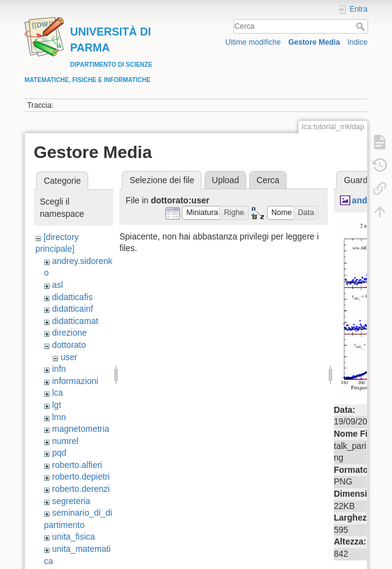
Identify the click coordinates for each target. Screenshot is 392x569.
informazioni (75, 381)
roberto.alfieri (77, 465)
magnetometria (81, 429)
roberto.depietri (81, 477)
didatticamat (75, 321)
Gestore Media (314, 42)
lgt (57, 405)
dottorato (69, 345)
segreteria (71, 501)
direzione (70, 333)
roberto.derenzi (81, 489)
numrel (65, 441)
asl (58, 285)
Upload (225, 180)
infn (59, 369)
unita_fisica (73, 537)
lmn (59, 417)
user (69, 357)
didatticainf (73, 309)
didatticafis (72, 297)
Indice (357, 42)
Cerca (362, 26)
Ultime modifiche (253, 42)
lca (58, 393)
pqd (59, 453)
